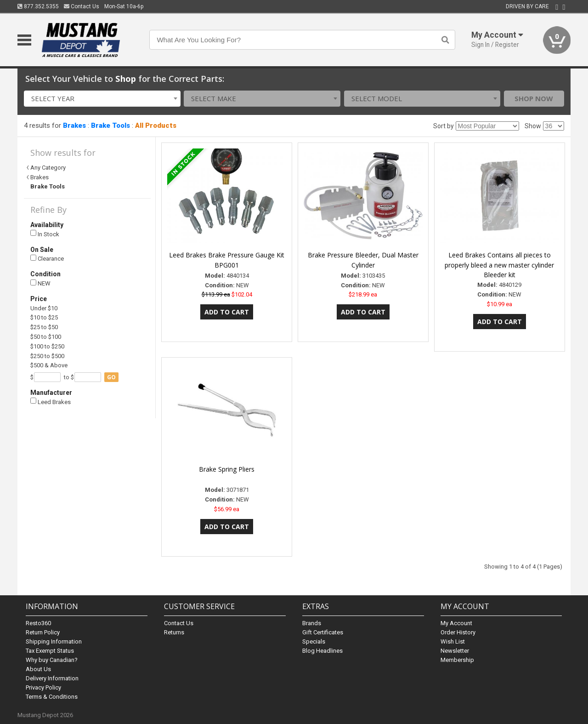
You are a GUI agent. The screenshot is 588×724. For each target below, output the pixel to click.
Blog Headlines (322, 651)
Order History (458, 632)
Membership (457, 660)
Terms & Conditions (52, 697)
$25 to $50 (44, 327)
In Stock (45, 234)
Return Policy (43, 632)
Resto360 (38, 623)
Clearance (47, 259)
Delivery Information (52, 678)
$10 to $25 (44, 317)
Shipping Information (54, 641)
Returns (174, 632)
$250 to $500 (47, 356)
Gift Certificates (323, 632)
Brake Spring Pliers (227, 469)
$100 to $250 (47, 346)
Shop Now (534, 98)
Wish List (453, 641)
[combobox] (102, 99)
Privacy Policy (43, 687)
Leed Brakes (51, 402)
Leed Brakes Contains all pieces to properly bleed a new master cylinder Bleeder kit (499, 265)
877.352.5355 (38, 6)
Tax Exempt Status (50, 651)
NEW (40, 283)
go (111, 377)
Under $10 (44, 308)
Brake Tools (110, 125)
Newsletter (455, 651)
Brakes (74, 125)
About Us (38, 669)
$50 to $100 (46, 337)
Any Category (48, 168)
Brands (312, 623)
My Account (456, 623)
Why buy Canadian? (52, 660)
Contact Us (82, 6)
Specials (314, 641)
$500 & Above (49, 365)
